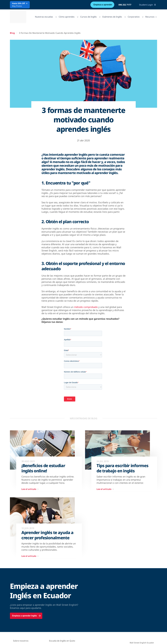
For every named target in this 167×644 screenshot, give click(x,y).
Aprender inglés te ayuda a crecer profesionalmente (47, 535)
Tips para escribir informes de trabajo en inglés (122, 468)
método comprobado (86, 307)
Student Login (148, 5)
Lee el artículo (30, 489)
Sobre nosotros (21, 641)
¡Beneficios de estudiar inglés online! (43, 468)
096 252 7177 (125, 5)
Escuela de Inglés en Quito (62, 641)
